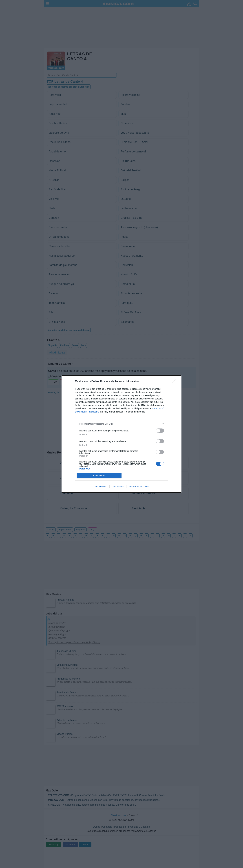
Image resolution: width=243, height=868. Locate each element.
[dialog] (122, 434)
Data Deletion (101, 487)
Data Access (118, 487)
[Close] (175, 382)
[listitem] (122, 424)
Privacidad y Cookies (139, 487)
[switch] (160, 431)
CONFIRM (99, 476)
